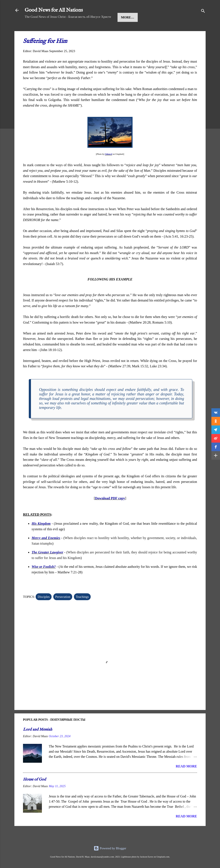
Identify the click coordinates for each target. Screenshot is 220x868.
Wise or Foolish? (44, 580)
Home (33, 30)
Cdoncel (108, 167)
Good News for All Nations (54, 10)
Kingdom (95, 30)
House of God (34, 793)
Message (71, 30)
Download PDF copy (110, 511)
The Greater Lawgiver (47, 565)
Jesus (51, 30)
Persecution (63, 610)
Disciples (44, 610)
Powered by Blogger (110, 848)
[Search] (203, 12)
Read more (186, 779)
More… (145, 30)
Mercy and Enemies (46, 551)
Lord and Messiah (38, 743)
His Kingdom (41, 537)
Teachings (121, 30)
